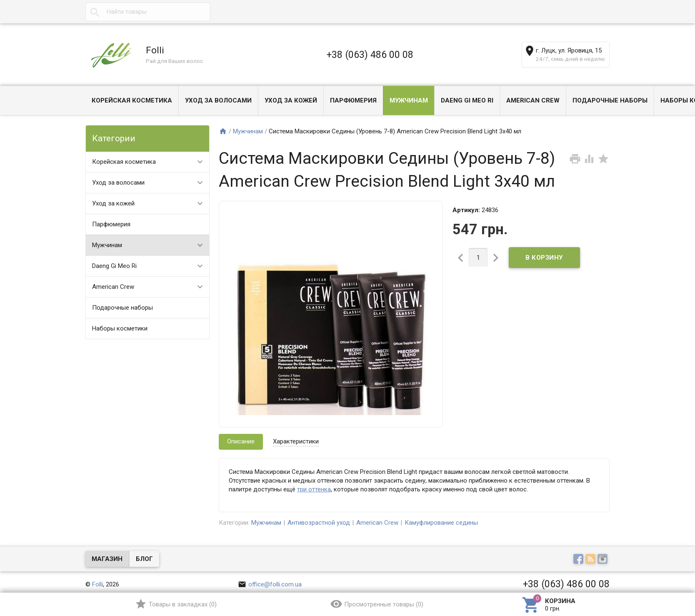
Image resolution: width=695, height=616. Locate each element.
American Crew (533, 100)
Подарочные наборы (610, 100)
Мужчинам (409, 100)
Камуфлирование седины (441, 523)
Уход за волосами (218, 100)
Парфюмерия (353, 100)
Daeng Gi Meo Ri (467, 100)
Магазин (107, 559)
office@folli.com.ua (270, 584)
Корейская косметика (132, 100)
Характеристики (296, 441)
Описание (241, 441)
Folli (97, 584)
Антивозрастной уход (319, 523)
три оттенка (314, 489)
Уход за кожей (291, 100)
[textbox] (148, 12)
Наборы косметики (120, 328)
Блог (144, 559)
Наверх (660, 576)
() (176, 604)
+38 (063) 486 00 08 (370, 55)
